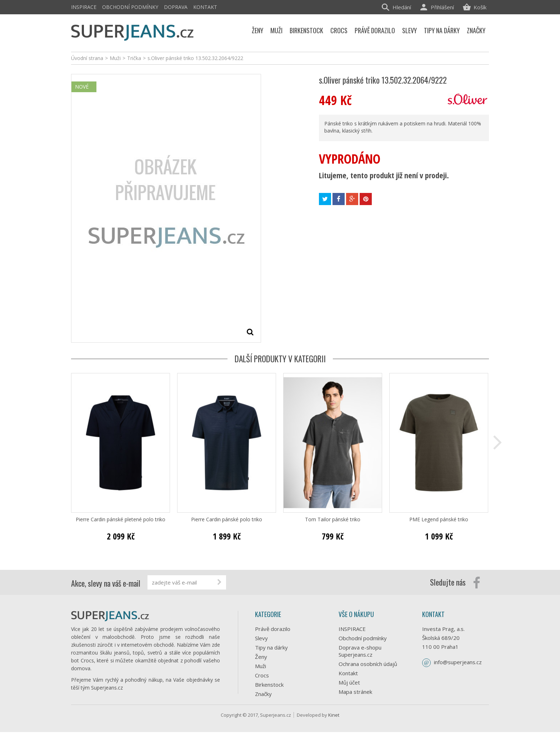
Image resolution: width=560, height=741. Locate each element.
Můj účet (349, 682)
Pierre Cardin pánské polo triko (227, 519)
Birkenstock (269, 685)
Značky (263, 694)
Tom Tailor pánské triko (333, 519)
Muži (261, 666)
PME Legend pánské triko (439, 519)
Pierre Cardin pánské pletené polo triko (121, 519)
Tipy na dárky (271, 647)
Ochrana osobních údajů (368, 664)
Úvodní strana (87, 58)
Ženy (261, 657)
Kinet (334, 724)
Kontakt (205, 7)
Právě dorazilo (273, 629)
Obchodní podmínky (130, 7)
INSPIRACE (84, 7)
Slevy (261, 638)
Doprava (176, 7)
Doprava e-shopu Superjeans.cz (360, 651)
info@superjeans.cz (458, 662)
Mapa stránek (355, 692)
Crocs (262, 675)
